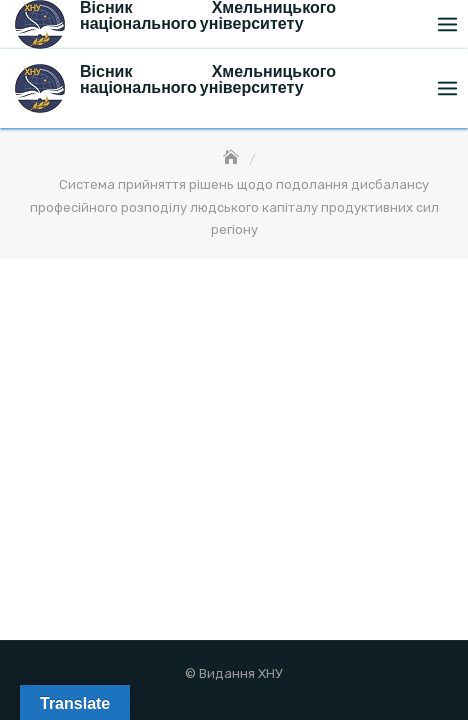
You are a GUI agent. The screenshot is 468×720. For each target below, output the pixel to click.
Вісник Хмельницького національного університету (208, 79)
